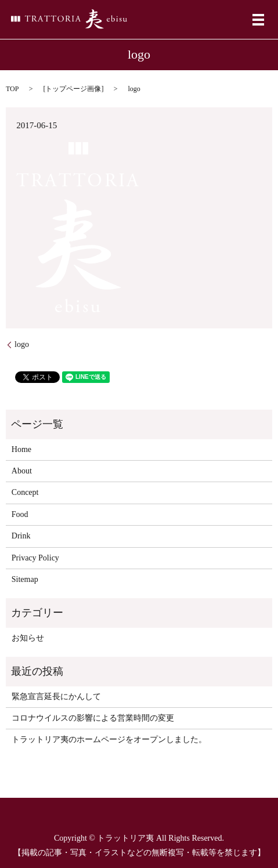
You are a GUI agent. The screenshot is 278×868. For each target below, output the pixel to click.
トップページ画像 (73, 89)
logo (22, 344)
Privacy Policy (35, 558)
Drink (21, 536)
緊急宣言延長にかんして (56, 697)
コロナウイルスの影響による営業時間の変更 (93, 718)
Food (20, 514)
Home (21, 449)
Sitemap (25, 579)
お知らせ (28, 638)
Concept (25, 492)
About (22, 471)
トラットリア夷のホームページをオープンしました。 (109, 739)
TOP (12, 89)
